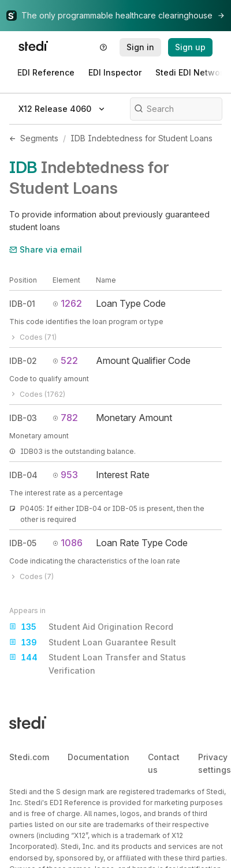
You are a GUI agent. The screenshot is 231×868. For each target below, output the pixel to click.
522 (65, 360)
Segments (39, 138)
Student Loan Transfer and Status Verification (98, 663)
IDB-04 (23, 475)
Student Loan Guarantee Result (93, 642)
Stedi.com (29, 757)
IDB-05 (23, 543)
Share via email (46, 249)
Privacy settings (215, 763)
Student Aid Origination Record (91, 627)
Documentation (98, 757)
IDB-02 (23, 361)
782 (65, 418)
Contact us (164, 763)
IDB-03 (23, 418)
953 (65, 475)
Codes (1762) (37, 394)
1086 (68, 543)
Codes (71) (33, 337)
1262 (67, 303)
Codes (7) (31, 576)
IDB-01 (22, 304)
